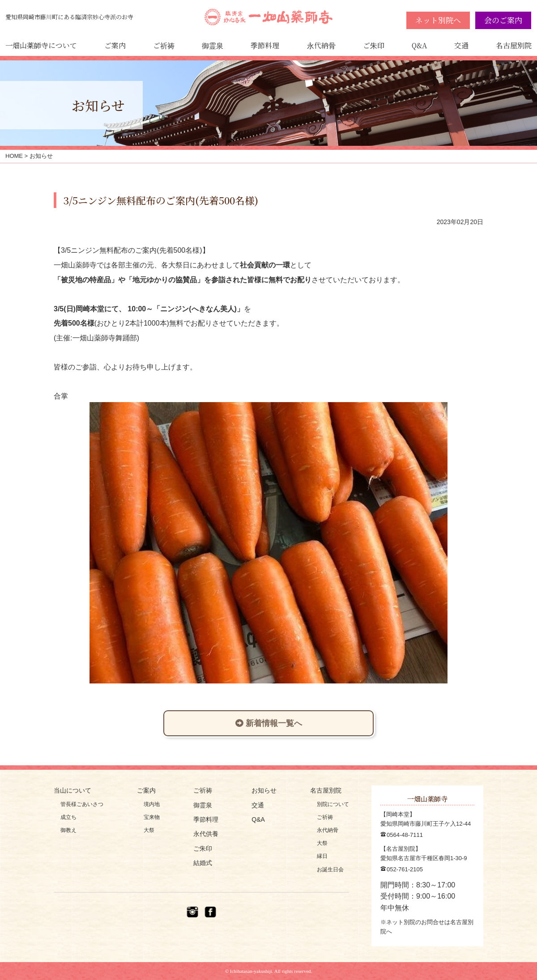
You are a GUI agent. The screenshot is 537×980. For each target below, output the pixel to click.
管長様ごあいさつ (82, 804)
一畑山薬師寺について (41, 45)
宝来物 (152, 817)
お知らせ (264, 790)
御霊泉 (213, 45)
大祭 (149, 830)
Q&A (419, 45)
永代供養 (206, 834)
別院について (333, 804)
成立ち (68, 817)
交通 (461, 45)
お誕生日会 (330, 870)
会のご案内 (503, 20)
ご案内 (115, 45)
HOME (14, 156)
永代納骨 (321, 45)
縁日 (322, 856)
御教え (68, 830)
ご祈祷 (164, 45)
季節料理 (265, 45)
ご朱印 (374, 45)
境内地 (152, 804)
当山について (72, 790)
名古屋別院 (514, 45)
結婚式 (203, 863)
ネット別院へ (438, 20)
